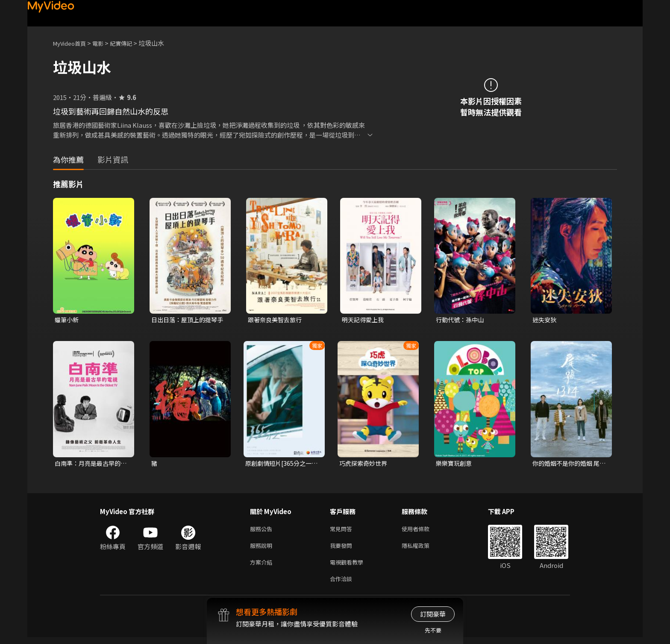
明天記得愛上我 (364, 320)
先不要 (433, 630)
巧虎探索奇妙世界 (365, 464)
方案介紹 (263, 567)
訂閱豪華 (433, 614)
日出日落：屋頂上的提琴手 (187, 320)
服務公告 (263, 531)
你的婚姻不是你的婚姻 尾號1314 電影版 (568, 465)
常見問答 (343, 531)
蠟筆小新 (68, 320)
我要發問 (343, 549)
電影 (105, 43)
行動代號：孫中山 (461, 320)
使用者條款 (423, 531)
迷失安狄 (545, 320)
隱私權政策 (423, 549)
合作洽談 (343, 585)
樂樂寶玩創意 (455, 464)
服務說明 (263, 549)
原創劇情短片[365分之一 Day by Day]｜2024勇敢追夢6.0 (281, 465)
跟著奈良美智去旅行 (277, 320)
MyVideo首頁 (72, 43)
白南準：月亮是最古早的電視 (90, 465)
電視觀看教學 (349, 567)
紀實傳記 (130, 43)
